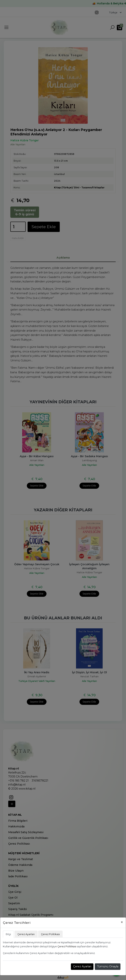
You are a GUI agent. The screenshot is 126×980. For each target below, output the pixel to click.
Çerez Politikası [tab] (50, 934)
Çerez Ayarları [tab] (26, 934)
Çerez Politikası (67, 946)
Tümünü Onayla (108, 966)
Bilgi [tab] (8, 934)
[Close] (122, 922)
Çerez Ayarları (82, 966)
